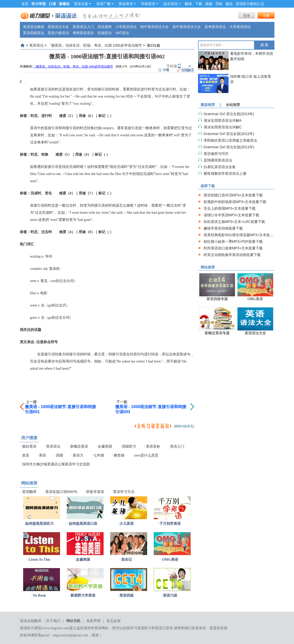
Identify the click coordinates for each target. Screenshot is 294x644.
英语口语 (162, 628)
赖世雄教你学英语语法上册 (225, 173)
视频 (209, 4)
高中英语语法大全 (187, 27)
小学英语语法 (126, 27)
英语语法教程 (34, 27)
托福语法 (105, 33)
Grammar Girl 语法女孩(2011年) (229, 147)
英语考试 (127, 4)
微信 (229, 4)
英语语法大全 (58, 27)
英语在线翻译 (31, 621)
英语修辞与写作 (216, 154)
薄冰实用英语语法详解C (223, 127)
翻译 (188, 4)
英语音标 (153, 446)
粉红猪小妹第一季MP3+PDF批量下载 (233, 242)
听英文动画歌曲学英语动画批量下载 (232, 255)
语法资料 (105, 27)
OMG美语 (170, 560)
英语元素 (82, 4)
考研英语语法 (83, 33)
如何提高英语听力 (39, 524)
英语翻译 (29, 492)
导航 (219, 4)
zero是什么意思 (146, 455)
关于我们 (53, 621)
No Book (39, 595)
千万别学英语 (170, 524)
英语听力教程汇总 (250, 4)
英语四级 (127, 595)
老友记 (127, 560)
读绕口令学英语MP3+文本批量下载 (232, 215)
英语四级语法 (34, 33)
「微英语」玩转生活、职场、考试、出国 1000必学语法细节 (95, 45)
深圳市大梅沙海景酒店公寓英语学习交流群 (56, 464)
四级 (60, 455)
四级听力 (129, 446)
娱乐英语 (172, 4)
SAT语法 (122, 33)
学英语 (96, 628)
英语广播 (105, 4)
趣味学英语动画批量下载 (223, 228)
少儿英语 (127, 524)
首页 (25, 4)
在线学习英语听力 (137, 628)
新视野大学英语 (83, 595)
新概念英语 (79, 446)
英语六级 (170, 595)
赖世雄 (119, 455)
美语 (43, 455)
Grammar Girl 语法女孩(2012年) (229, 134)
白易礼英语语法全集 (220, 167)
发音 (26, 455)
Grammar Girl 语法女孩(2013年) (229, 114)
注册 (266, 16)
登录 (247, 16)
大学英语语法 (240, 27)
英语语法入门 (83, 27)
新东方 (78, 455)
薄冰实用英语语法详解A (223, 120)
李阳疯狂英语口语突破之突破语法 (230, 140)
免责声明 (93, 621)
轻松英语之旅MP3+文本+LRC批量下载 (234, 222)
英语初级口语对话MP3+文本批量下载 (233, 195)
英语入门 (177, 446)
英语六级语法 (58, 33)
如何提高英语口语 (83, 524)
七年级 (99, 455)
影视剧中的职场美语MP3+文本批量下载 (235, 202)
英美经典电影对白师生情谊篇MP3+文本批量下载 (242, 235)
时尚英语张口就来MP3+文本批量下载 (233, 248)
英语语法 (36, 45)
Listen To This (39, 560)
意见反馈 (114, 621)
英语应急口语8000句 (61, 492)
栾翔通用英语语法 (218, 160)
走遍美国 (105, 446)
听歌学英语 (95, 492)
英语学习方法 (124, 492)
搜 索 (264, 45)
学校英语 (150, 4)
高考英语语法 (215, 27)
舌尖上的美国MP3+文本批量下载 (230, 208)
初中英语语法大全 (155, 27)
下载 (199, 4)
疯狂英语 (29, 446)
